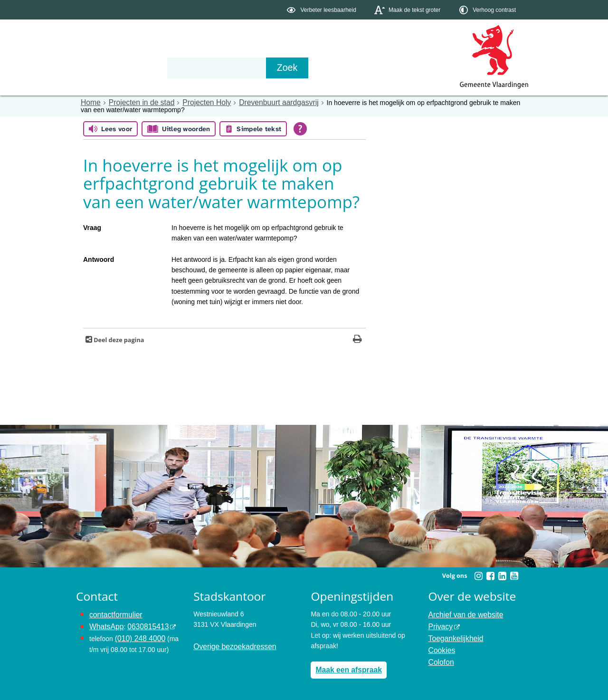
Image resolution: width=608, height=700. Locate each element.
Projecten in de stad (136, 102)
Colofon (440, 656)
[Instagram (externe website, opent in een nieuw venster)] (478, 575)
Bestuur (164, 67)
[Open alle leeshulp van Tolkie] (300, 128)
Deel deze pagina (118, 339)
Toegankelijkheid (453, 634)
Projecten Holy (195, 102)
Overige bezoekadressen (230, 645)
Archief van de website (462, 613)
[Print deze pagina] (357, 339)
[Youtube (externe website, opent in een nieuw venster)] (514, 575)
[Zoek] (406, 68)
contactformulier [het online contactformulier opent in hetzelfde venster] (113, 613)
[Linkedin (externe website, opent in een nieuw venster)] (502, 575)
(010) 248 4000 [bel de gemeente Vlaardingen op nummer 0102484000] (138, 634)
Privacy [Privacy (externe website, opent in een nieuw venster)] (439, 624)
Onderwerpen (104, 67)
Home (90, 102)
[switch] (322, 10)
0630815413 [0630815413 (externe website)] (142, 624)
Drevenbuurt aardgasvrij (260, 102)
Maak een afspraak (345, 668)
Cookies (441, 645)
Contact (278, 67)
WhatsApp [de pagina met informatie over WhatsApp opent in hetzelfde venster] (105, 624)
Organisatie (221, 67)
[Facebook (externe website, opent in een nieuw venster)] (490, 575)
